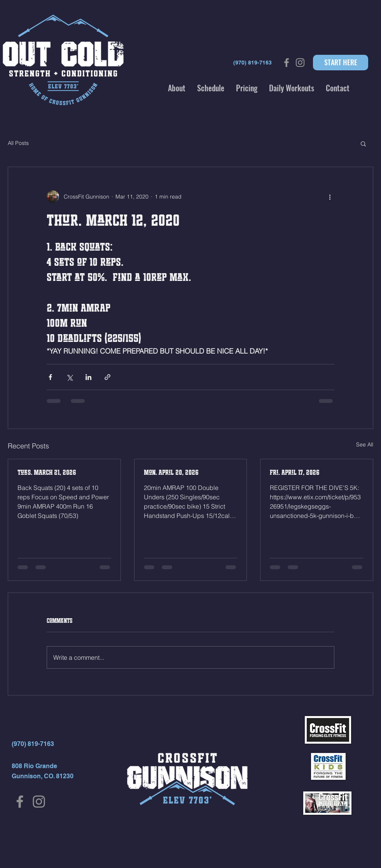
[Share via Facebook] (50, 377)
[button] (177, 88)
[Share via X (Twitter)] (69, 377)
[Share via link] (107, 377)
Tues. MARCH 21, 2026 (47, 472)
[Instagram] (39, 802)
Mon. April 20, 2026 (171, 472)
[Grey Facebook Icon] (287, 63)
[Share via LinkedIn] (88, 377)
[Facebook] (20, 802)
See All (365, 444)
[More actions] (330, 197)
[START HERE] (341, 63)
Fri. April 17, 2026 (295, 472)
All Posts (18, 143)
